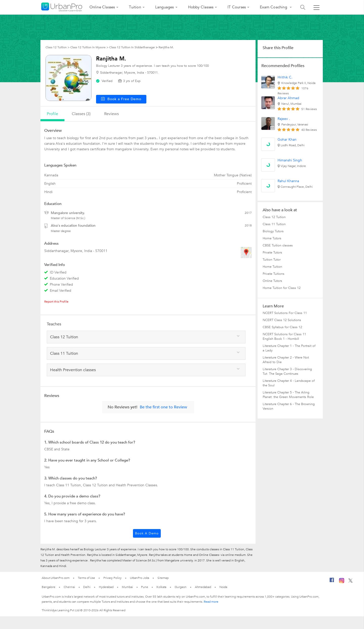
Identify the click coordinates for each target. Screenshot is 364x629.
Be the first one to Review (163, 407)
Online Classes (102, 7)
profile (52, 114)
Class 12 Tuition (274, 217)
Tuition (135, 7)
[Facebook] (332, 582)
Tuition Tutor (272, 260)
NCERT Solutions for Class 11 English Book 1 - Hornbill (284, 337)
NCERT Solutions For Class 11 (285, 313)
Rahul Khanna (288, 181)
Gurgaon (180, 587)
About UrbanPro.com (56, 578)
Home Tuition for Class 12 (282, 288)
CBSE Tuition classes (278, 245)
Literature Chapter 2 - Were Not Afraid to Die (286, 360)
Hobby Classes (201, 7)
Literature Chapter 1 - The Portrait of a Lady (289, 348)
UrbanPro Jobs (140, 578)
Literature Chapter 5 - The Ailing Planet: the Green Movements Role (288, 395)
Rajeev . (284, 119)
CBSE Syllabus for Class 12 (282, 327)
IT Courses (237, 7)
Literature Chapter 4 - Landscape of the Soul (289, 383)
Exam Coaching (274, 7)
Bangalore (49, 587)
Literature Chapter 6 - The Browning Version (289, 406)
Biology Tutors (273, 231)
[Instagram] (342, 582)
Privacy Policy (112, 578)
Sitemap (163, 578)
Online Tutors (272, 281)
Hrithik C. (285, 77)
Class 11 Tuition (274, 224)
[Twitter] (350, 582)
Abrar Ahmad (288, 98)
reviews (111, 114)
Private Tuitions (274, 274)
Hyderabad (106, 587)
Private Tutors (272, 253)
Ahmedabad (203, 587)
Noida (223, 587)
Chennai (69, 587)
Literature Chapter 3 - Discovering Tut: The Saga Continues (287, 371)
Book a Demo (147, 533)
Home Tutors (272, 238)
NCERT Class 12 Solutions (282, 320)
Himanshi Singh (290, 160)
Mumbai (127, 587)
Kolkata (161, 587)
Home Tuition (272, 267)
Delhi (87, 587)
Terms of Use (86, 578)
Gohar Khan (287, 140)
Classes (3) (81, 114)
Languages (165, 7)
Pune (145, 587)
